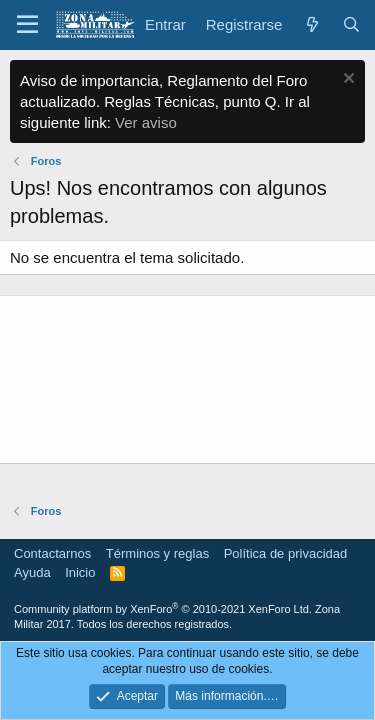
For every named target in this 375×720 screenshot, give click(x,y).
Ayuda (32, 572)
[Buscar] (351, 24)
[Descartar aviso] (346, 80)
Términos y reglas (157, 553)
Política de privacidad (286, 553)
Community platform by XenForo (163, 609)
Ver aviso (146, 122)
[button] (27, 25)
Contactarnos (52, 553)
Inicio (80, 572)
